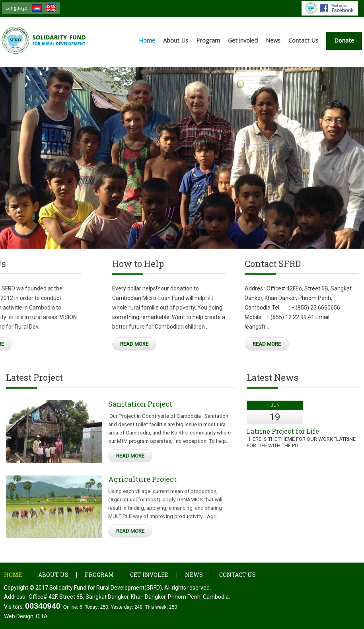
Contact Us (303, 40)
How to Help (84, 266)
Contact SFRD (243, 266)
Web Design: (26, 616)
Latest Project (34, 380)
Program (208, 40)
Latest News (273, 380)
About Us (176, 40)
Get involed (243, 40)
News (273, 40)
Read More (81, 344)
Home (147, 40)
